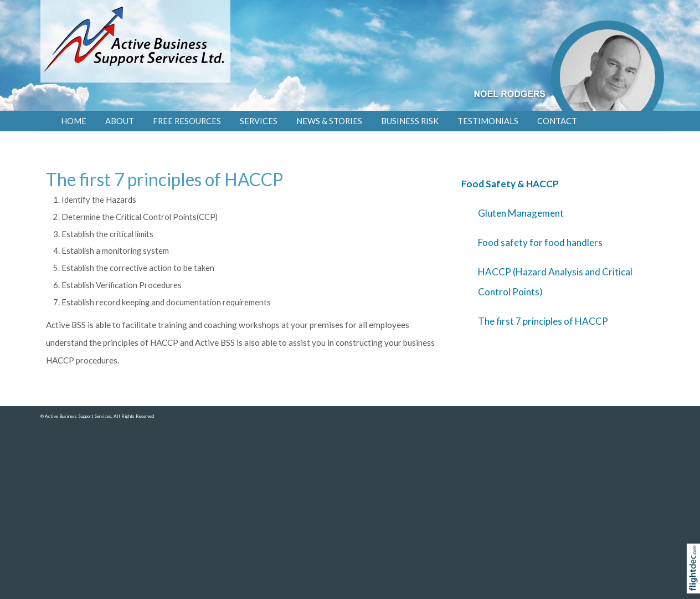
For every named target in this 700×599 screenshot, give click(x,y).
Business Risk (410, 121)
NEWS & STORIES (329, 121)
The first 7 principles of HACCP (543, 321)
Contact (557, 121)
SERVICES (259, 121)
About (120, 121)
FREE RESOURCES (187, 121)
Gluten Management (521, 213)
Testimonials (488, 121)
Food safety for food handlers (540, 242)
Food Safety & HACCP (510, 184)
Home (74, 121)
